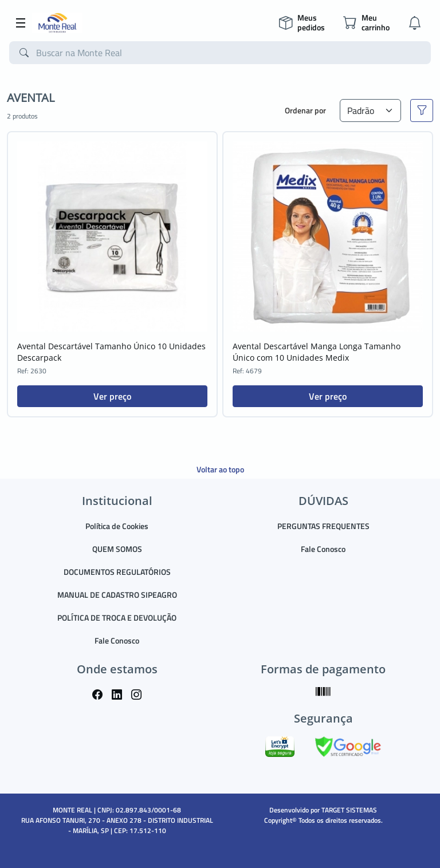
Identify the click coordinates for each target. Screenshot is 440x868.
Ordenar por (305, 110)
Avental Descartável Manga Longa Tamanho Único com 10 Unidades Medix (317, 352)
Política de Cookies (117, 526)
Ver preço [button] (112, 396)
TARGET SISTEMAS (349, 810)
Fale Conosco (117, 640)
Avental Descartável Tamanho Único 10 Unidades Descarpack (111, 352)
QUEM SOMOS (117, 549)
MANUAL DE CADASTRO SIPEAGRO (117, 595)
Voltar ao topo (220, 469)
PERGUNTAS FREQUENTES (323, 526)
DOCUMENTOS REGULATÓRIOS (117, 572)
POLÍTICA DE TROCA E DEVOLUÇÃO (117, 618)
